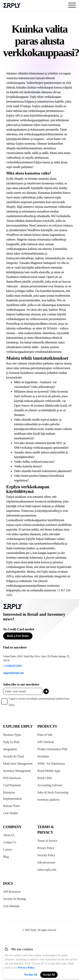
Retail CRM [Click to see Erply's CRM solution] (45, 778)
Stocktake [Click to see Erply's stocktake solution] (43, 756)
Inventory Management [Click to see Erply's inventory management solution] (17, 771)
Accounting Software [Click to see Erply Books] (50, 785)
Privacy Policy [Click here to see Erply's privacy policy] (46, 848)
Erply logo (12, 5)
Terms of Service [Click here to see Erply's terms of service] (47, 841)
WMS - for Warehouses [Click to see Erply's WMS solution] (51, 764)
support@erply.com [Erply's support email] (14, 673)
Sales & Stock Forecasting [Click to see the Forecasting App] (53, 792)
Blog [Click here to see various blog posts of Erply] (6, 857)
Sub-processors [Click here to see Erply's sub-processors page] (46, 862)
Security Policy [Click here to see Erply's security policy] (46, 855)
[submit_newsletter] (46, 691)
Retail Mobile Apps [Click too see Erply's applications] (49, 771)
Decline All (31, 975)
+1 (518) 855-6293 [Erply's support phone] (12, 666)
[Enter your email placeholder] (23, 691)
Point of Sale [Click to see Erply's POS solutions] (45, 735)
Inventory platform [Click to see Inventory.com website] (48, 800)
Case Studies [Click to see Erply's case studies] (11, 813)
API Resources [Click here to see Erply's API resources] (12, 892)
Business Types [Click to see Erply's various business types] (12, 735)
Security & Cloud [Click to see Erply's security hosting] (13, 756)
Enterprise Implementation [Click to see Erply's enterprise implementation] (12, 796)
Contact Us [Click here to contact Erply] (10, 842)
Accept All (49, 975)
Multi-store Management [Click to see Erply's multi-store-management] (18, 764)
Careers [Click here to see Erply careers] (8, 850)
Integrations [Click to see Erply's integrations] (10, 749)
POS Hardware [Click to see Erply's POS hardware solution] (12, 778)
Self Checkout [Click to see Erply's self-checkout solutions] (46, 742)
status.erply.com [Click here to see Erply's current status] (47, 870)
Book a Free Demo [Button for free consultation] (18, 636)
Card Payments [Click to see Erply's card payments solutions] (12, 785)
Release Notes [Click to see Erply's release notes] (11, 806)
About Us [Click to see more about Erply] (9, 835)
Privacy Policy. (27, 968)
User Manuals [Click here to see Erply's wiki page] (11, 906)
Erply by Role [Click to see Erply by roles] (11, 742)
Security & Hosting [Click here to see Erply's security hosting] (14, 899)
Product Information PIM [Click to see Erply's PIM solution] (52, 749)
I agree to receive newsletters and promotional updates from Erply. (39, 702)
